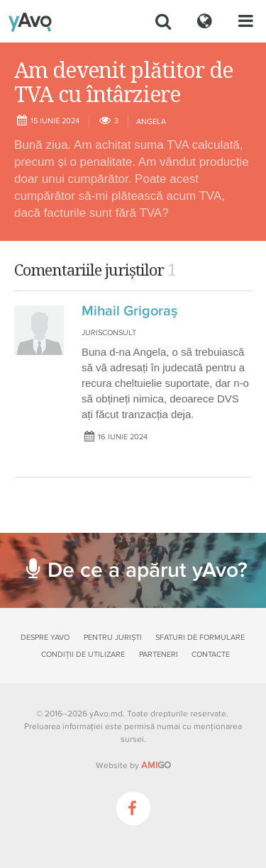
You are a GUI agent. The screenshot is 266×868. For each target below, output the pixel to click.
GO (156, 765)
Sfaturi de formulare (200, 637)
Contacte (211, 654)
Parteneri (159, 654)
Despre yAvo (45, 637)
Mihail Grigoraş (129, 311)
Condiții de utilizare (83, 654)
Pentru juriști (113, 637)
